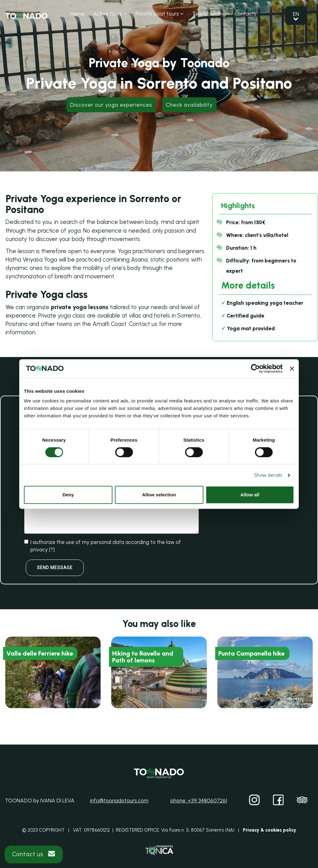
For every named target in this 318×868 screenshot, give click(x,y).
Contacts (245, 14)
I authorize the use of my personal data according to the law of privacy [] (103, 546)
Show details (268, 475)
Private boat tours (159, 14)
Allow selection (159, 495)
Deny (68, 495)
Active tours (110, 14)
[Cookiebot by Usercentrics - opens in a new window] (255, 369)
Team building (209, 14)
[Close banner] (292, 369)
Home (77, 14)
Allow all (250, 495)
